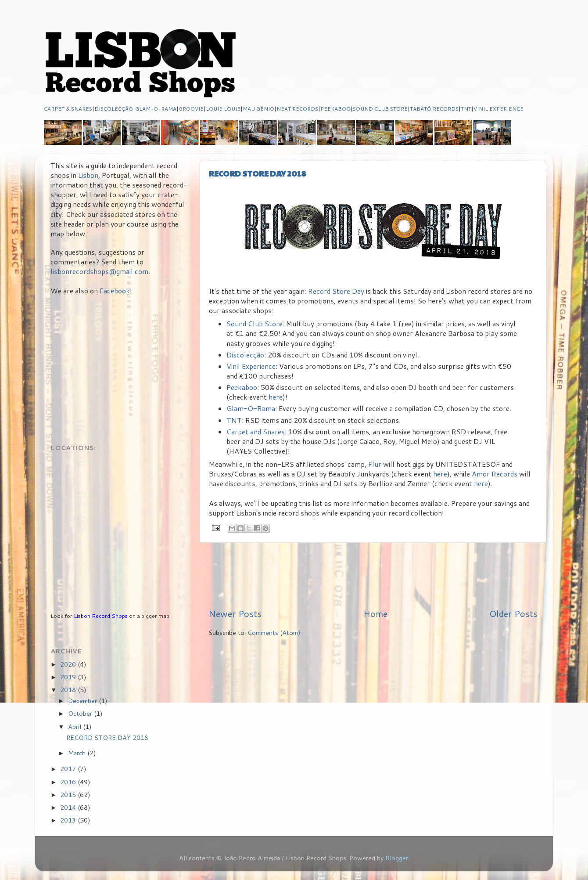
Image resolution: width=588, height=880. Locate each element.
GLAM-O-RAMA (156, 109)
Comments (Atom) (274, 633)
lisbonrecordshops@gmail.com (99, 271)
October (81, 713)
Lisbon (88, 175)
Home (375, 613)
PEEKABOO (335, 109)
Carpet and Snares (256, 432)
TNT (466, 109)
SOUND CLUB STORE (380, 109)
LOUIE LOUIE (223, 109)
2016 (69, 782)
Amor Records (495, 474)
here (276, 397)
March (78, 753)
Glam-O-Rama (251, 408)
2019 (69, 677)
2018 (69, 690)
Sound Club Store (255, 324)
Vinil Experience (251, 366)
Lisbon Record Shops (101, 616)
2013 (69, 820)
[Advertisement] (373, 575)
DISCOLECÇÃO (114, 109)
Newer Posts (235, 613)
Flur (375, 464)
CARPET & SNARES (68, 109)
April (75, 727)
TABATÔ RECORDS (434, 109)
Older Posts (513, 613)
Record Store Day (336, 291)
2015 (69, 795)
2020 (69, 664)
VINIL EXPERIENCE (498, 109)
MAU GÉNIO (258, 109)
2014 (69, 807)
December (83, 701)
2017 (69, 769)
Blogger (397, 858)
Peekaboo (242, 387)
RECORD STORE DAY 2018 (258, 173)
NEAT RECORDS (297, 109)
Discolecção (245, 355)
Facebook (115, 291)
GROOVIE (191, 109)
